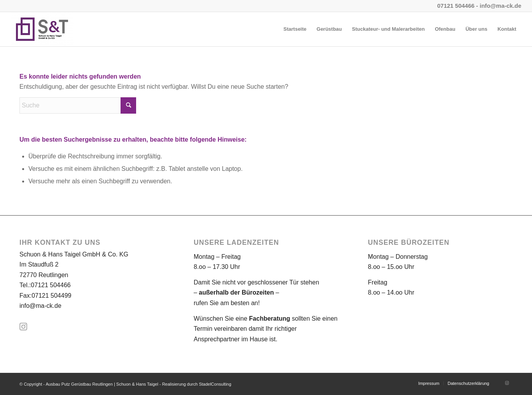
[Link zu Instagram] (507, 383)
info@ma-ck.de (40, 306)
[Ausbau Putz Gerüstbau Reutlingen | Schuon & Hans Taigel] (42, 29)
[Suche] (78, 105)
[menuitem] (295, 29)
